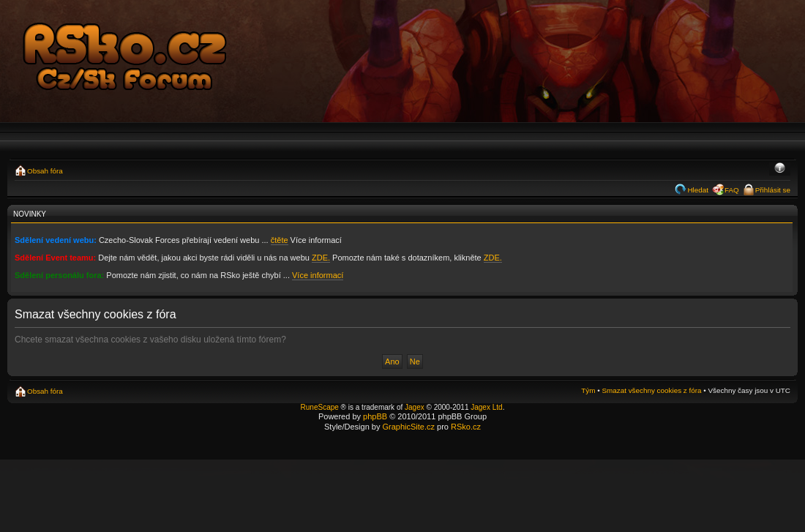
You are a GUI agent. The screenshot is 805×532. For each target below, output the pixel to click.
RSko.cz (466, 427)
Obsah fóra (45, 171)
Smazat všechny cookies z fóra (651, 390)
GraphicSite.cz (408, 427)
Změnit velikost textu (780, 169)
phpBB (375, 416)
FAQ (732, 190)
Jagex (415, 407)
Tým (588, 390)
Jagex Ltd (486, 407)
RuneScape (320, 407)
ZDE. (321, 258)
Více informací (318, 275)
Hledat (698, 190)
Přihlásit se (773, 190)
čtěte (280, 240)
